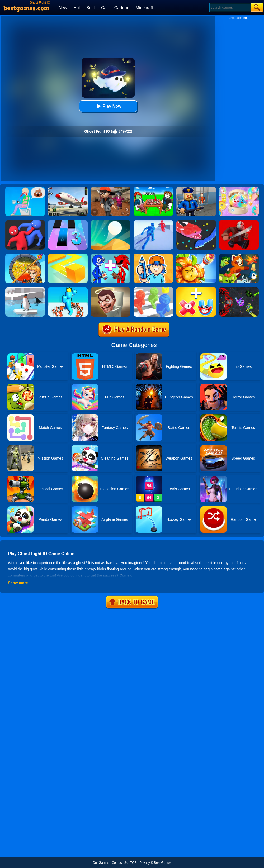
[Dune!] (111, 222)
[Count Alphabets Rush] (68, 289)
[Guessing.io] (153, 255)
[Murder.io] (239, 222)
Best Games (163, 863)
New (63, 8)
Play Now (108, 106)
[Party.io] (25, 222)
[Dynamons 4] (239, 255)
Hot (77, 8)
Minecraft (144, 8)
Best (91, 8)
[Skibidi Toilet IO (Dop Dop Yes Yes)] (111, 289)
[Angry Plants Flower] (196, 255)
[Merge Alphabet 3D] (196, 289)
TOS (133, 863)
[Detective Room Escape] (111, 188)
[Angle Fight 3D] (153, 222)
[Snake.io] (196, 222)
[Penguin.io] (25, 289)
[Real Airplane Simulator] (68, 188)
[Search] (230, 8)
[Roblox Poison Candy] (153, 188)
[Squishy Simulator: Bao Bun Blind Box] (239, 188)
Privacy (145, 863)
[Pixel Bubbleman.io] (153, 289)
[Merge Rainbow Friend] (111, 255)
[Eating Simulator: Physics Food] (25, 188)
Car (105, 8)
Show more (18, 583)
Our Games (101, 863)
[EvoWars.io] (239, 289)
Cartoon (122, 8)
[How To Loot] (25, 255)
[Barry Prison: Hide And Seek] (196, 188)
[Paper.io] (68, 255)
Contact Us (119, 863)
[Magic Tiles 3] (68, 222)
